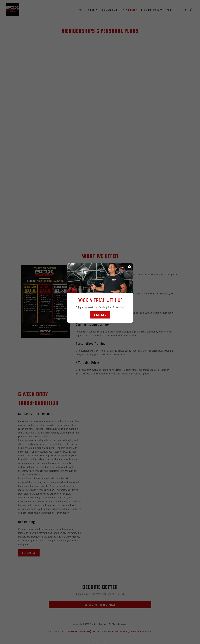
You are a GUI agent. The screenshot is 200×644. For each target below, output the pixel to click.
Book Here (100, 315)
